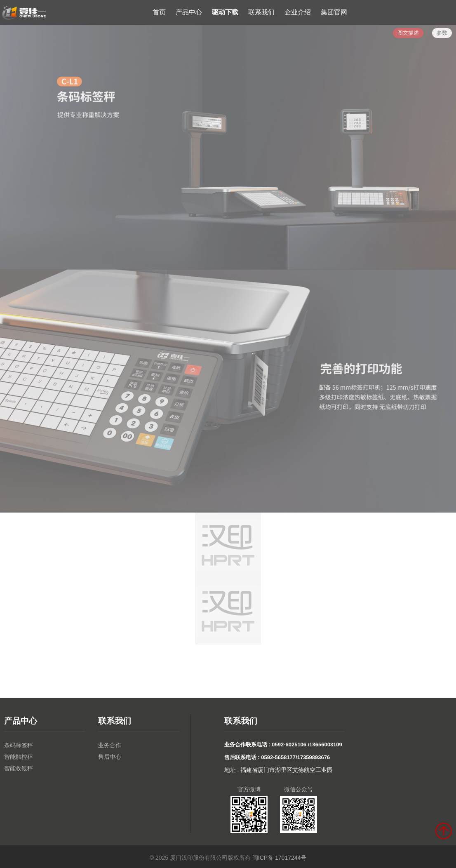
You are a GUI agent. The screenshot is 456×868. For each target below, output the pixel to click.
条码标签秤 (19, 745)
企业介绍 (298, 12)
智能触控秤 (19, 757)
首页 (159, 12)
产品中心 (189, 12)
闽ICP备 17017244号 (280, 858)
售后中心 (110, 757)
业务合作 (110, 745)
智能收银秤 (19, 768)
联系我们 (261, 12)
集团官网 (334, 12)
